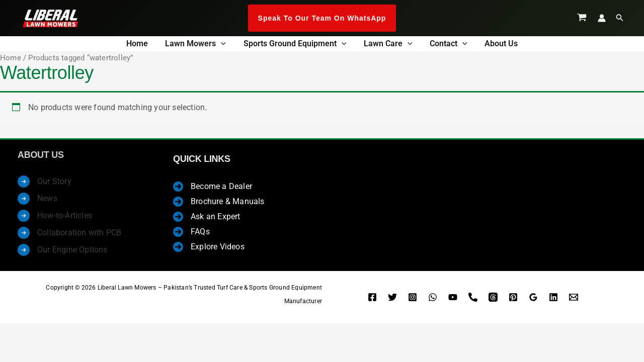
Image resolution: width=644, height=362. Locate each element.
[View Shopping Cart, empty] (582, 18)
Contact (440, 45)
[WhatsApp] (433, 301)
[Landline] (473, 301)
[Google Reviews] (533, 301)
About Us (41, 159)
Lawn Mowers (204, 45)
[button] (322, 18)
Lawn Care (386, 45)
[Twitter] (392, 301)
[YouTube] (453, 301)
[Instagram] (413, 301)
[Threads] (493, 301)
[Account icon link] (602, 18)
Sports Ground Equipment (298, 45)
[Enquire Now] (574, 301)
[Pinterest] (513, 301)
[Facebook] (372, 301)
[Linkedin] (553, 301)
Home (150, 45)
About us (488, 45)
